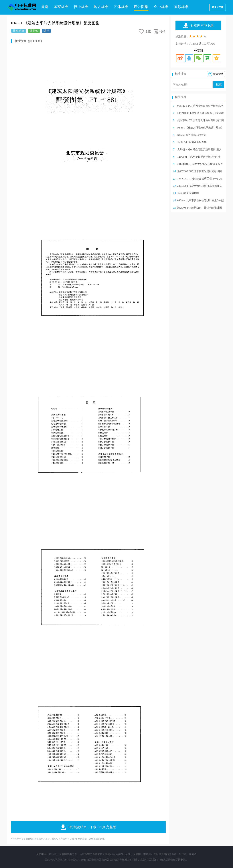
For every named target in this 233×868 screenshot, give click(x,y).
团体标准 (121, 7)
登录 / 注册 (218, 7)
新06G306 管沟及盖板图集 (192, 142)
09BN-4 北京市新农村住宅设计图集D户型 (201, 200)
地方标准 (101, 7)
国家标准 (61, 7)
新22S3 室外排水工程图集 (192, 135)
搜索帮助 (218, 74)
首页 (45, 7)
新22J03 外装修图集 (188, 193)
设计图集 (141, 7)
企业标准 (161, 7)
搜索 (219, 84)
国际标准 (181, 7)
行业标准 (81, 7)
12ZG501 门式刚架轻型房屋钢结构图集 (199, 157)
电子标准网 (22, 7)
